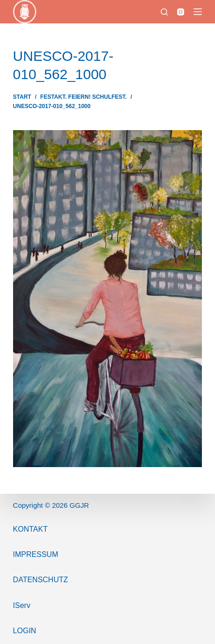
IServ (22, 605)
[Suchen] (164, 12)
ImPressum (36, 554)
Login (25, 631)
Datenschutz (41, 580)
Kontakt (30, 529)
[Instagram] (181, 12)
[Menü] (198, 12)
